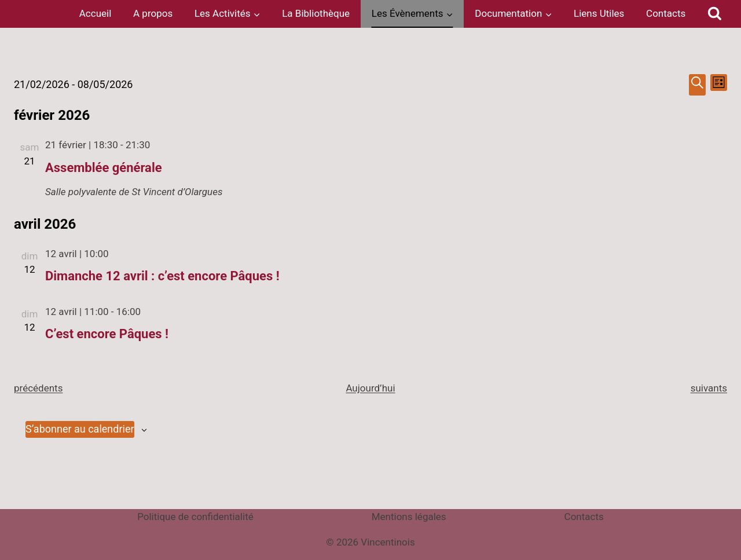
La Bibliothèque (316, 13)
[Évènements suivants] (709, 388)
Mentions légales (409, 517)
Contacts (666, 13)
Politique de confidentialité (195, 517)
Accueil (96, 13)
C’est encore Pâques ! (107, 334)
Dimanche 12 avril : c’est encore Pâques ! (162, 276)
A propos (153, 13)
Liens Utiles (599, 13)
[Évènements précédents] (38, 388)
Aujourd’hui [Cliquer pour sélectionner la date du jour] (370, 388)
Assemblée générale (104, 168)
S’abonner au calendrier (80, 429)
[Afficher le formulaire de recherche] (715, 14)
